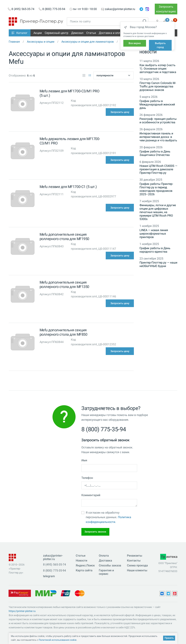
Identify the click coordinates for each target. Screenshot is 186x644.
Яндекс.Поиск (85, 565)
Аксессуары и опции (41, 42)
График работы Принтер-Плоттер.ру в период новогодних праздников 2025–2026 (156, 189)
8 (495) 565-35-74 (23, 9)
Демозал (77, 33)
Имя (84, 460)
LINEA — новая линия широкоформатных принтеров (154, 234)
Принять (169, 638)
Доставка (105, 560)
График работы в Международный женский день (157, 104)
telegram (49, 576)
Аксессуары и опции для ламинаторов (88, 42)
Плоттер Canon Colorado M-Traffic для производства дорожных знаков (158, 86)
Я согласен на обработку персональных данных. (108, 517)
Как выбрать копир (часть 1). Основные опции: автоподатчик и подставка (158, 69)
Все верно (135, 43)
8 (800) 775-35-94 (54, 9)
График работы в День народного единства (155, 250)
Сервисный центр (56, 33)
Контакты (134, 560)
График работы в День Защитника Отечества (155, 153)
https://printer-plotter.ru (22, 611)
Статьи (91, 33)
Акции (38, 33)
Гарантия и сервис (106, 572)
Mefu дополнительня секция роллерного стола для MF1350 (64, 284)
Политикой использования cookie (58, 640)
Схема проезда (137, 565)
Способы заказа (110, 565)
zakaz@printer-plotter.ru (120, 9)
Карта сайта (84, 570)
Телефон (87, 478)
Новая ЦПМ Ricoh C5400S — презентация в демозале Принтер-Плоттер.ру (158, 169)
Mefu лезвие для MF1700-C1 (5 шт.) (68, 187)
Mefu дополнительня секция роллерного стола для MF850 (63, 332)
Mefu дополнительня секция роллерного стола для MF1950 (64, 237)
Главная (14, 42)
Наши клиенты (137, 570)
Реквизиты (135, 556)
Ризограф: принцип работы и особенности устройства (158, 121)
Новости (148, 52)
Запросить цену (120, 112)
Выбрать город (160, 45)
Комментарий (91, 495)
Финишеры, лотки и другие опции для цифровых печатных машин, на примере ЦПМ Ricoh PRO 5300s (158, 212)
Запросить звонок (95, 532)
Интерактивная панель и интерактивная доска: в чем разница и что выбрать (158, 137)
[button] (20, 33)
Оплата (104, 556)
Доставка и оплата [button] (112, 33)
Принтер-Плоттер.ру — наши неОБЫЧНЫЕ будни (158, 264)
